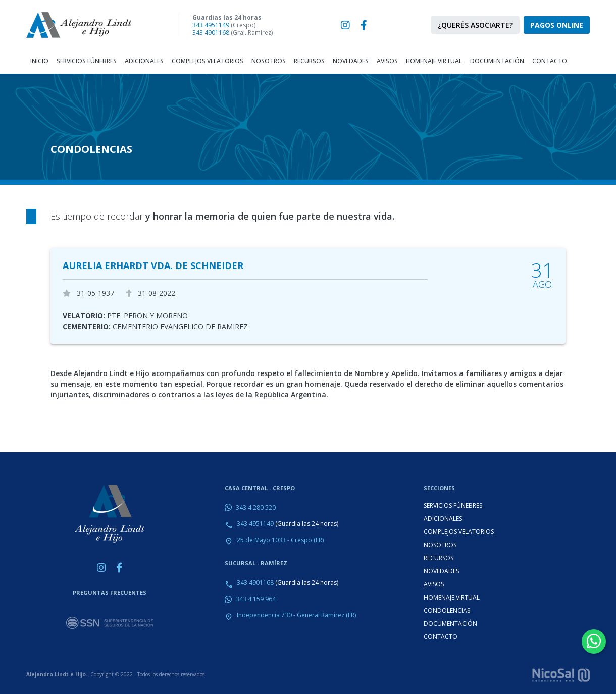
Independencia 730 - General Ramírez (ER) (296, 615)
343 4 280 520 (256, 508)
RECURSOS (439, 558)
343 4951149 (211, 25)
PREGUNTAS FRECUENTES (110, 592)
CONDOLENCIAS (447, 610)
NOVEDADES (441, 571)
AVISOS (434, 584)
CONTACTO (441, 637)
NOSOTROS (440, 545)
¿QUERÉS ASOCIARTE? (475, 25)
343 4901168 (211, 33)
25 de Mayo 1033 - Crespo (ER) (280, 540)
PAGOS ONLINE (557, 25)
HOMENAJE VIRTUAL (452, 597)
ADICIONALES (443, 519)
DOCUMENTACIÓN (450, 624)
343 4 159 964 (256, 599)
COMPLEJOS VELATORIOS (459, 532)
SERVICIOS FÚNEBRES (453, 505)
